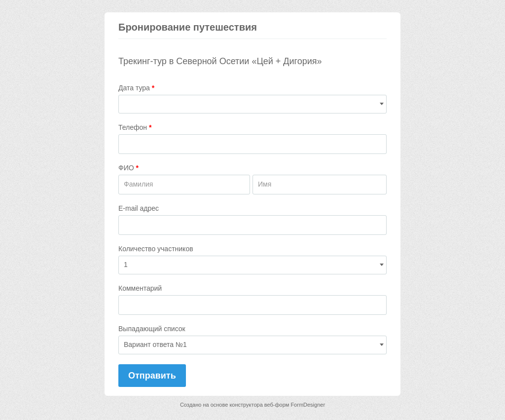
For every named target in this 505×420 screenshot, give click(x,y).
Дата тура (136, 88)
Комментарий (140, 288)
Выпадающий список (152, 329)
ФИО (128, 168)
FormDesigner (308, 405)
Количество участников (156, 249)
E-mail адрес (139, 208)
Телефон (135, 127)
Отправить (152, 376)
